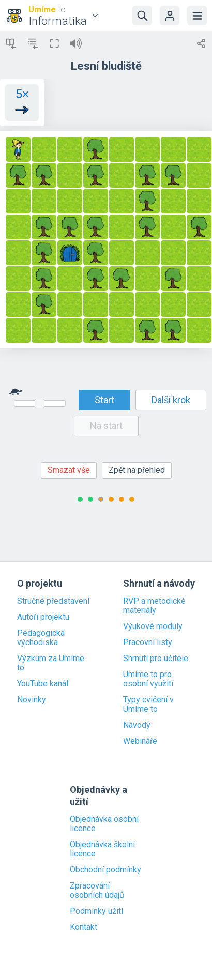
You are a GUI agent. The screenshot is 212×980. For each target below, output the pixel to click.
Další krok (171, 400)
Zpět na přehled (137, 470)
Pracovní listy (148, 642)
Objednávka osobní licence (104, 824)
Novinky (32, 700)
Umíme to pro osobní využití (148, 679)
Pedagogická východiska (41, 638)
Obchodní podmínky (105, 870)
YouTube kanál (43, 684)
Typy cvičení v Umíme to (148, 705)
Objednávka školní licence (102, 849)
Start (104, 400)
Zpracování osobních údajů (97, 891)
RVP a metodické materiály (154, 606)
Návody (137, 725)
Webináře (140, 741)
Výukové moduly (153, 626)
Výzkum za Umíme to (51, 663)
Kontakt (84, 927)
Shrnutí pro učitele (156, 659)
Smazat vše (69, 470)
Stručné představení (53, 601)
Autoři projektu (43, 617)
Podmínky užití (96, 911)
